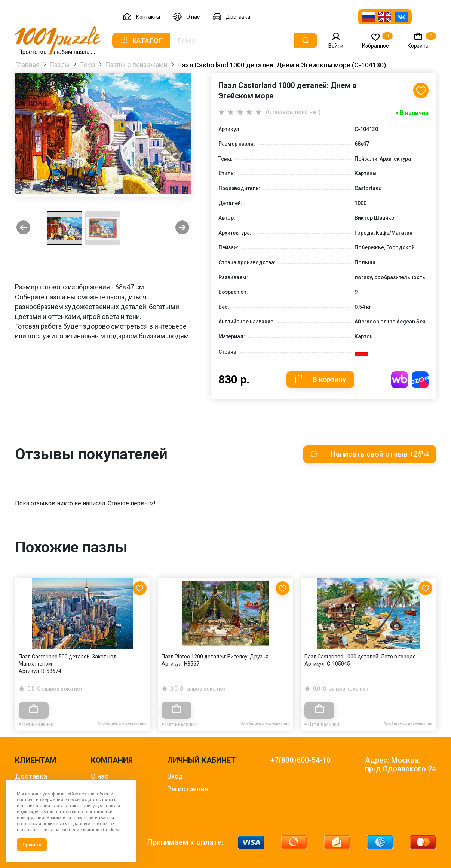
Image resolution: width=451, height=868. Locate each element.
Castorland (368, 188)
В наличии (414, 113)
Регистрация (188, 789)
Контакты (141, 17)
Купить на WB (400, 380)
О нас (186, 17)
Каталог (141, 40)
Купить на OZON (420, 380)
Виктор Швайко (375, 218)
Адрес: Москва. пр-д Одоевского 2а (401, 765)
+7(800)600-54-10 (300, 760)
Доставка (231, 17)
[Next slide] (182, 228)
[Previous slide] (23, 228)
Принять (32, 845)
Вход (175, 776)
